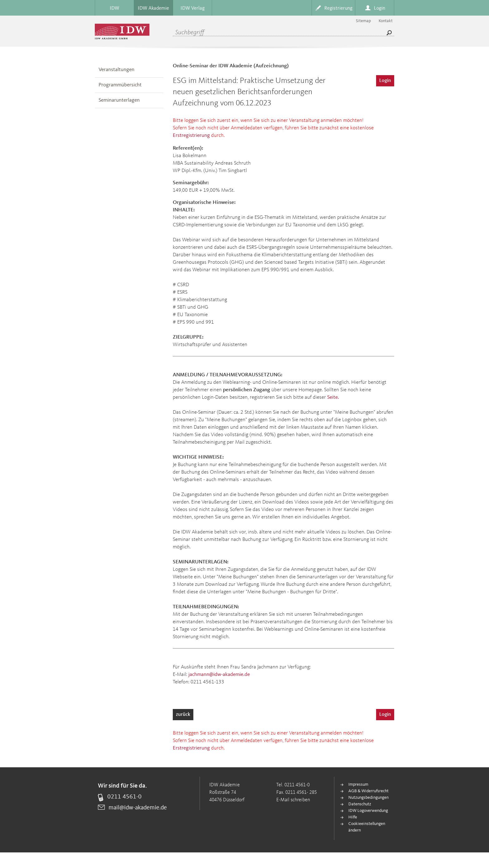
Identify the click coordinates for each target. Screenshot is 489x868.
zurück (183, 715)
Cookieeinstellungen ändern (367, 827)
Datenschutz (360, 804)
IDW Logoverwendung (368, 811)
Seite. (333, 397)
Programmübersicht (120, 85)
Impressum (358, 784)
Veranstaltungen (116, 70)
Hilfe (353, 817)
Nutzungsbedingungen (368, 798)
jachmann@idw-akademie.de (219, 675)
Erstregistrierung (191, 135)
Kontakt (386, 21)
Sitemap (363, 21)
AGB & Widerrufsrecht (368, 791)
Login (385, 81)
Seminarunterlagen (119, 100)
